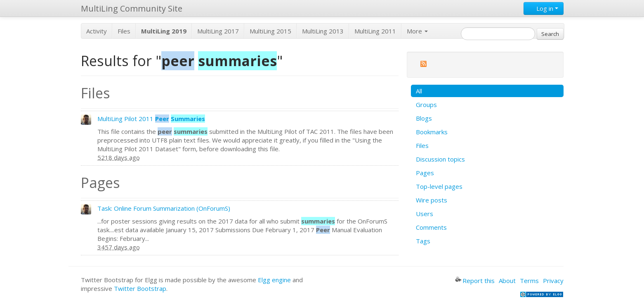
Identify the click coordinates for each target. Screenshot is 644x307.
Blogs (424, 118)
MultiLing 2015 (270, 31)
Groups (426, 105)
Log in (544, 8)
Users (425, 214)
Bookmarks (432, 132)
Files (124, 31)
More (417, 31)
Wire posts (432, 200)
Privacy (553, 281)
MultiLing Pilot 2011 (151, 119)
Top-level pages (439, 186)
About (507, 281)
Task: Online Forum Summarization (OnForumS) (164, 208)
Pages (425, 173)
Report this (475, 281)
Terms (529, 281)
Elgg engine (274, 280)
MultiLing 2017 (218, 31)
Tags (423, 241)
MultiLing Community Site (132, 8)
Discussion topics (440, 159)
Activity (97, 31)
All (419, 91)
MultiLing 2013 (323, 31)
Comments (431, 227)
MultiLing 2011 (375, 31)
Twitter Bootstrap (140, 288)
